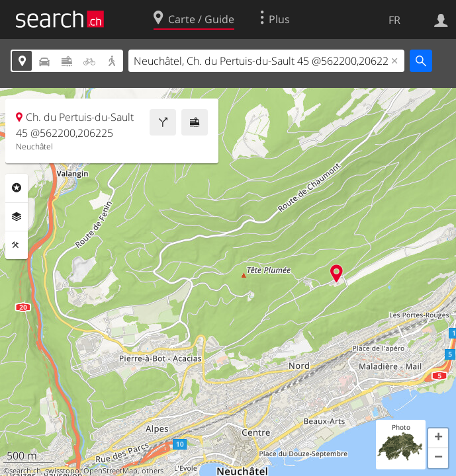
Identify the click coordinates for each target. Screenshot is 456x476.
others (153, 471)
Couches (17, 217)
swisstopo (62, 471)
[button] (438, 438)
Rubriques (17, 188)
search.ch (25, 471)
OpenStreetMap (111, 471)
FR (394, 20)
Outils (17, 245)
